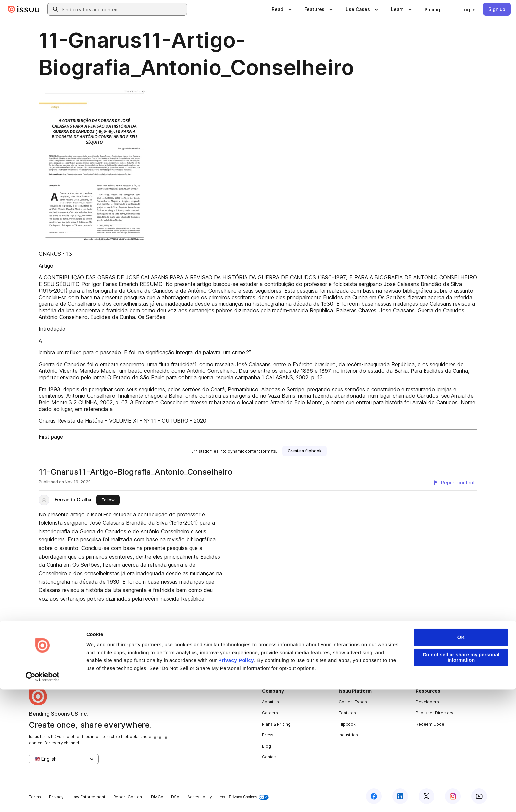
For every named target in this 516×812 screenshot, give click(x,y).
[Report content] (454, 483)
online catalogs (259, 659)
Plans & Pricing (276, 724)
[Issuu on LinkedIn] (400, 796)
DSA (175, 797)
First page (51, 437)
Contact (270, 757)
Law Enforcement (88, 797)
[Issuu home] (24, 9)
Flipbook (347, 724)
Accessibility (200, 797)
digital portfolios (174, 659)
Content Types (353, 702)
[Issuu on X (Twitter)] (426, 796)
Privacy (56, 797)
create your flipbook (412, 659)
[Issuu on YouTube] (479, 796)
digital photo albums (305, 659)
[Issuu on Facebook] (374, 796)
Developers (427, 702)
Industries (348, 735)
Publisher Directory (435, 713)
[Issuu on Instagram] (453, 796)
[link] (432, 9)
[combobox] (123, 9)
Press (268, 735)
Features (347, 713)
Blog (266, 746)
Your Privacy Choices (244, 797)
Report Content (128, 797)
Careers (270, 713)
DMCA (157, 797)
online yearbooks (217, 659)
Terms (35, 797)
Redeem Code (430, 724)
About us (271, 702)
